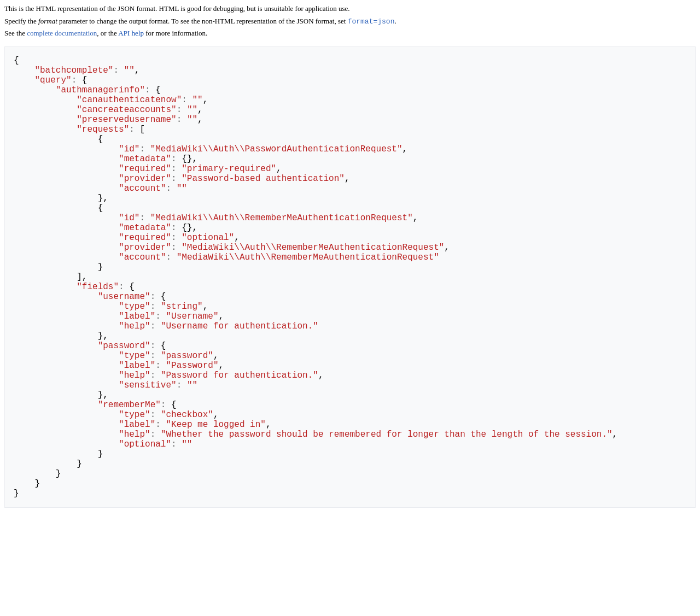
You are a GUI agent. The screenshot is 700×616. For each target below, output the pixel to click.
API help (131, 34)
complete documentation (62, 34)
